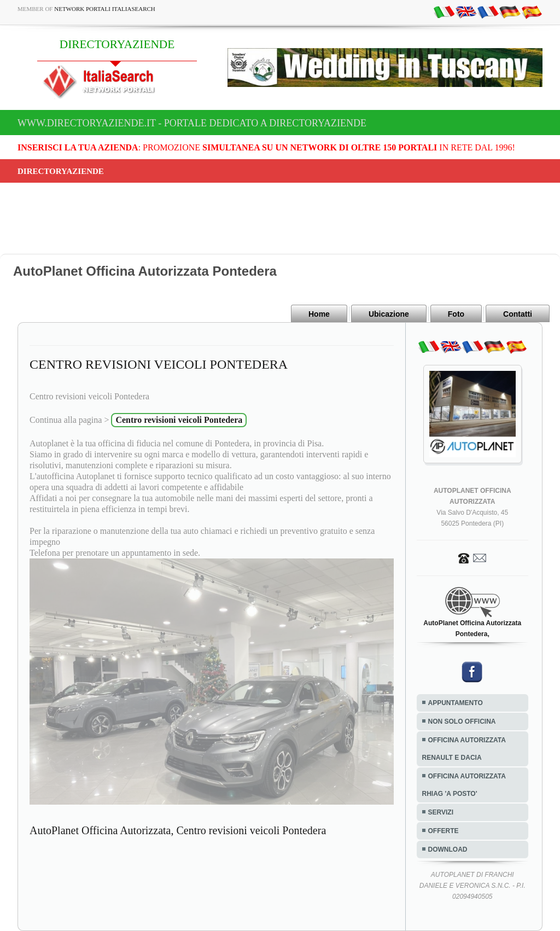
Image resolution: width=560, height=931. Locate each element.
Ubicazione (389, 314)
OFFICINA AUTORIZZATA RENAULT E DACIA (464, 749)
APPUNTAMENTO (456, 703)
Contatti (518, 314)
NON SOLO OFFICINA (462, 721)
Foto (456, 314)
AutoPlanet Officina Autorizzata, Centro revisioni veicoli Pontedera (178, 830)
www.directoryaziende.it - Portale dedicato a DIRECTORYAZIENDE (192, 123)
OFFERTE (444, 831)
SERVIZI (441, 812)
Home (319, 314)
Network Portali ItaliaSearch (105, 9)
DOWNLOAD (448, 849)
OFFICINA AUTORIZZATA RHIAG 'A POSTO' (464, 785)
